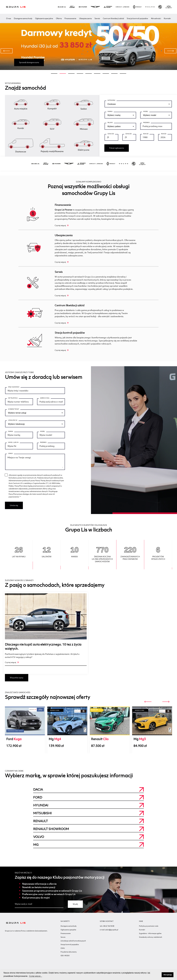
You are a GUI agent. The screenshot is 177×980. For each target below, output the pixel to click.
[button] (159, 975)
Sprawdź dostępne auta (29, 62)
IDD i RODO (65, 958)
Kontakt (167, 18)
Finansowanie (70, 18)
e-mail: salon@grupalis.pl (109, 932)
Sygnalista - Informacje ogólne (150, 936)
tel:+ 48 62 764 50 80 (107, 928)
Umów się (14, 508)
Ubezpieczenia (85, 18)
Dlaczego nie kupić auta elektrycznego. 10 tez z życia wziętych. (43, 649)
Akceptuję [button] (168, 975)
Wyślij (75, 907)
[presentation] (7, 51)
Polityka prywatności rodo (149, 928)
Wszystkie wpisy (17, 680)
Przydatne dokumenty (69, 954)
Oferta (59, 18)
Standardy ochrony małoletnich (151, 940)
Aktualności (156, 18)
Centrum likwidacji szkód (113, 18)
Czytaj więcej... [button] (36, 976)
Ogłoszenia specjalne (44, 18)
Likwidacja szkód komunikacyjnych (73, 943)
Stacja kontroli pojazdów (137, 18)
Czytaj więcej (62, 225)
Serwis (97, 18)
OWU (63, 951)
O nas (9, 18)
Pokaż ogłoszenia (117, 148)
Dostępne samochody (23, 18)
